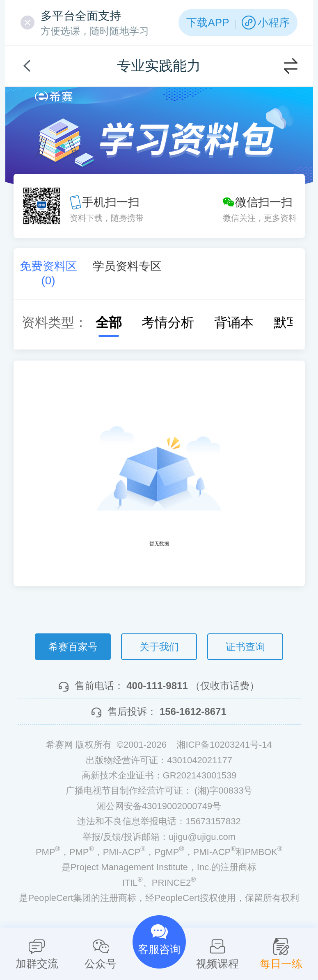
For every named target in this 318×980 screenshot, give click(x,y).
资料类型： (55, 322)
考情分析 (160, 322)
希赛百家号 (73, 647)
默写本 (285, 322)
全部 (101, 322)
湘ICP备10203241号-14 (224, 745)
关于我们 (159, 647)
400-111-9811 (157, 686)
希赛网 (54, 96)
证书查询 (245, 647)
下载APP (208, 23)
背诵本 (226, 322)
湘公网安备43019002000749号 (159, 806)
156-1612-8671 (193, 711)
